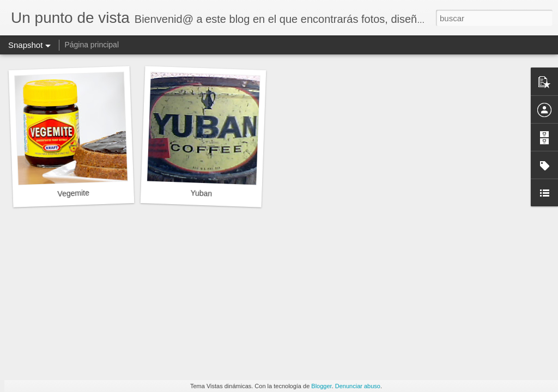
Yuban (201, 193)
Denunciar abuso (358, 386)
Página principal (92, 45)
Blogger (321, 386)
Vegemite (73, 193)
